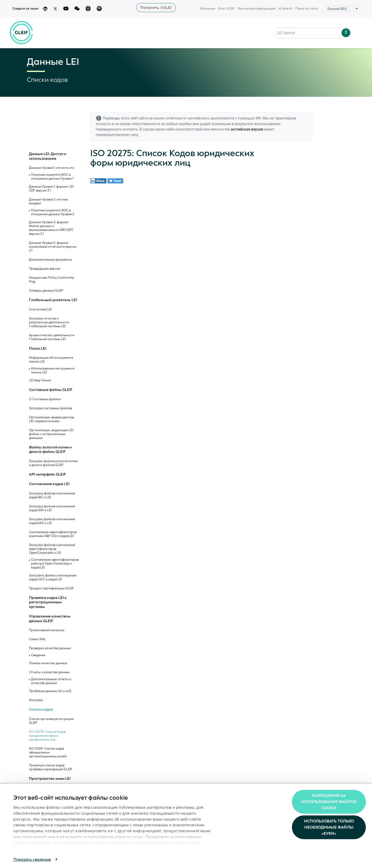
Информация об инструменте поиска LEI (51, 360)
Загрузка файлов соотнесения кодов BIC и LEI (52, 495)
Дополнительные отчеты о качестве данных (51, 681)
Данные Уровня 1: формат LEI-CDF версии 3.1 (52, 189)
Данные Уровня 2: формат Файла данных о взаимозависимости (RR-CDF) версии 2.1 (51, 228)
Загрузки (36, 700)
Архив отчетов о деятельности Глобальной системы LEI (52, 337)
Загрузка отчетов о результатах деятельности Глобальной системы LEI (49, 322)
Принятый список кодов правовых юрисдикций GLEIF (51, 767)
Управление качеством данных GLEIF (50, 619)
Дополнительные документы (50, 260)
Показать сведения (32, 858)
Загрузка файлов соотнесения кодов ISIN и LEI (52, 508)
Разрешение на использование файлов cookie (329, 800)
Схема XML (37, 639)
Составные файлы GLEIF (51, 390)
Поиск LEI (38, 349)
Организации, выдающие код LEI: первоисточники (51, 419)
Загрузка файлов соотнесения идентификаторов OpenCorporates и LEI (52, 549)
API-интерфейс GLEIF (47, 475)
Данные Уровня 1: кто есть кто (52, 168)
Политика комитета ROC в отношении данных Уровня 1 (52, 177)
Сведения (38, 655)
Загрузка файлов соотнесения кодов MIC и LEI (52, 521)
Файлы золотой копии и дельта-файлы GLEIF (50, 450)
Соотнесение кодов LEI (49, 484)
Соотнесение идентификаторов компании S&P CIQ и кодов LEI (53, 534)
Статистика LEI (40, 310)
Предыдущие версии (45, 269)
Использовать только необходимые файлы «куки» (329, 826)
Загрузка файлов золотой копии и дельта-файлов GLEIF (53, 463)
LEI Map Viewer (40, 380)
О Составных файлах (45, 399)
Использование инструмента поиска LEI (53, 371)
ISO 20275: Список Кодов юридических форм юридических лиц (47, 736)
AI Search (285, 9)
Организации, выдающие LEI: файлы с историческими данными (51, 434)
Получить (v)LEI (156, 8)
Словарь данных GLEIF (46, 291)
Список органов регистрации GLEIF (51, 721)
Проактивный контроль (47, 630)
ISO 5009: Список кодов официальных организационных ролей (48, 753)
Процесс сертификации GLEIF (51, 588)
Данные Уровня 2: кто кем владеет (48, 202)
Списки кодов (41, 710)
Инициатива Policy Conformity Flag (52, 280)
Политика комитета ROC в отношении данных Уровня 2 (53, 212)
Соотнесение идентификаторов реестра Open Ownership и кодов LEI (55, 564)
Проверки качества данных (50, 648)
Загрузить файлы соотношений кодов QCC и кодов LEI (53, 577)
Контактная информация (257, 9)
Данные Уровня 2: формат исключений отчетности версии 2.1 (53, 247)
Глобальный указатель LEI (53, 300)
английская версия (247, 129)
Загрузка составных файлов (50, 408)
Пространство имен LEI (50, 779)
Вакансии (208, 9)
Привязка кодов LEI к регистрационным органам (48, 602)
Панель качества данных (48, 663)
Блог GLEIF (227, 9)
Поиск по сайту (307, 9)
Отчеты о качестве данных (49, 672)
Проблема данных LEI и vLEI (50, 691)
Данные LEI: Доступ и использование (48, 156)
